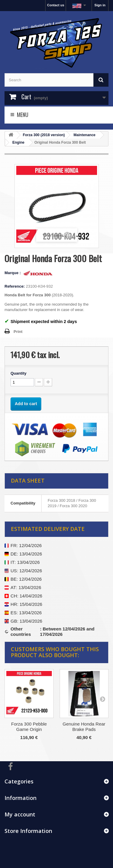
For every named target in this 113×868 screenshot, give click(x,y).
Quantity (19, 373)
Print (18, 332)
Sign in (100, 5)
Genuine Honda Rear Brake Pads (84, 727)
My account (20, 814)
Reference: (15, 286)
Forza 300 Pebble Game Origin (29, 727)
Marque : (13, 273)
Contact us (56, 5)
